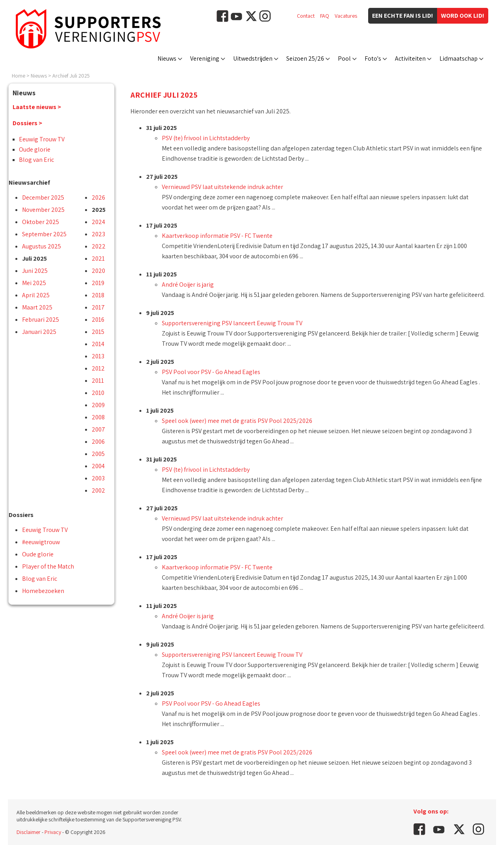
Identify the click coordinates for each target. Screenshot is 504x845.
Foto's (373, 58)
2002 (98, 490)
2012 (98, 368)
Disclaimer (29, 832)
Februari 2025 (41, 320)
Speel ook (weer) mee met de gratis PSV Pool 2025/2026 (237, 421)
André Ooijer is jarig (188, 284)
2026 (98, 197)
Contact (306, 16)
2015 (98, 332)
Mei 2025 (34, 283)
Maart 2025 (37, 307)
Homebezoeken (43, 591)
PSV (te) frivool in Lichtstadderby (206, 138)
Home (19, 76)
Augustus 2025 (42, 246)
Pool (344, 58)
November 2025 (43, 210)
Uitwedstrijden (253, 58)
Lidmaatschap (459, 58)
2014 (98, 344)
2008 (98, 417)
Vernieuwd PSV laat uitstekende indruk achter (222, 187)
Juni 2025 (35, 271)
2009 (98, 405)
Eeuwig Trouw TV (42, 139)
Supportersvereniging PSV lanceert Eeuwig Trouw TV (232, 323)
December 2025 (43, 197)
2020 (98, 271)
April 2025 (36, 295)
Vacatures (346, 16)
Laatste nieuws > (37, 107)
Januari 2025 (39, 332)
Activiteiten (410, 58)
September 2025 (44, 234)
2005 (98, 454)
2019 (98, 283)
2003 (98, 478)
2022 (99, 246)
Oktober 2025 (41, 222)
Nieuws (167, 58)
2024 (98, 222)
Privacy (53, 832)
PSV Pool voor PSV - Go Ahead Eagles (211, 372)
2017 (98, 307)
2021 (98, 259)
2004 (98, 466)
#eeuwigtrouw (41, 542)
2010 (98, 393)
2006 (98, 442)
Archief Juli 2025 (71, 76)
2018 (98, 295)
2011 (98, 381)
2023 (98, 234)
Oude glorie (35, 149)
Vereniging (205, 58)
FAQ (325, 16)
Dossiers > (27, 123)
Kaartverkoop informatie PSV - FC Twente (217, 236)
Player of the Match (48, 566)
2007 (98, 429)
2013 (98, 356)
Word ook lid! (463, 16)
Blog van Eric (36, 160)
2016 (98, 320)
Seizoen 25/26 (305, 58)
